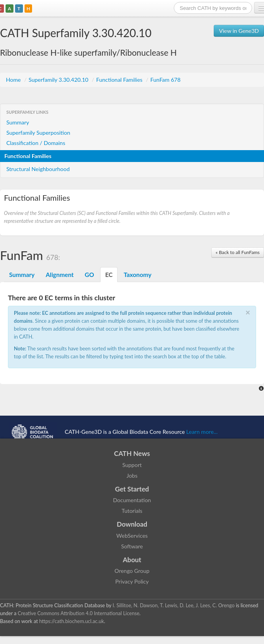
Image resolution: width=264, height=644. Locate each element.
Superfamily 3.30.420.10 (59, 80)
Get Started (132, 489)
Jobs (132, 475)
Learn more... (202, 432)
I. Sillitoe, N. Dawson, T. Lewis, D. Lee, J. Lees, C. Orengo (174, 605)
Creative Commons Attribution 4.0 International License (79, 613)
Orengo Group (132, 571)
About (132, 560)
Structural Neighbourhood (38, 169)
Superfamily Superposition (38, 133)
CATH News (132, 453)
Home (14, 80)
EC (109, 275)
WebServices (132, 536)
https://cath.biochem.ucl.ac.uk (72, 621)
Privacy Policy (132, 581)
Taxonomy (137, 275)
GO (89, 275)
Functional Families (120, 80)
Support (132, 465)
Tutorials (132, 511)
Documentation (132, 500)
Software (132, 546)
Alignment (60, 275)
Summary (18, 122)
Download (132, 524)
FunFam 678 (165, 80)
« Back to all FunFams (238, 252)
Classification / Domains (36, 143)
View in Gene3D (239, 31)
